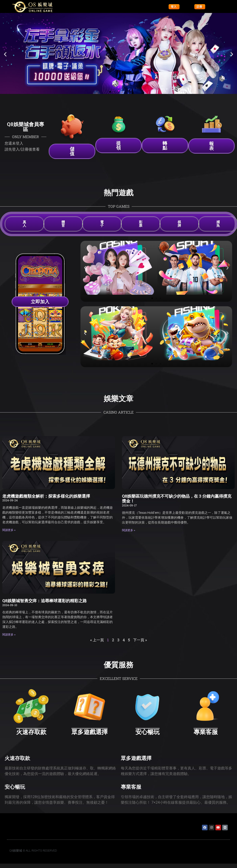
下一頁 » (140, 640)
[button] (5, 54)
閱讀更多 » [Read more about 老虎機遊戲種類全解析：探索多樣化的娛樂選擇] (9, 530)
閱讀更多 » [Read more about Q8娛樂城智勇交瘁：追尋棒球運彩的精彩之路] (9, 635)
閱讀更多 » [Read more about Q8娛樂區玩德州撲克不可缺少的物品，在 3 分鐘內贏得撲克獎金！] (129, 530)
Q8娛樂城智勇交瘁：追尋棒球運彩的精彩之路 (45, 601)
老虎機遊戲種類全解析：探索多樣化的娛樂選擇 (46, 496)
